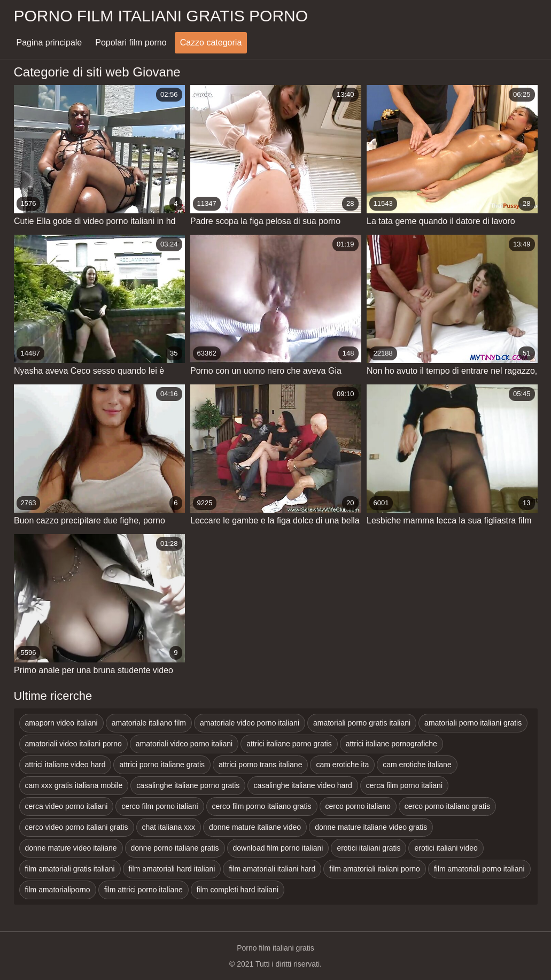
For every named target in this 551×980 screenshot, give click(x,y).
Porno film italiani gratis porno (161, 16)
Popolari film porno (131, 43)
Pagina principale (49, 43)
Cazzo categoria (211, 43)
